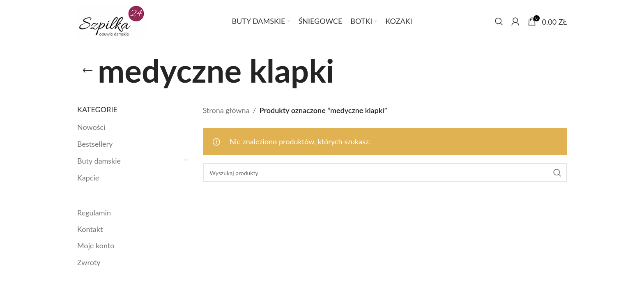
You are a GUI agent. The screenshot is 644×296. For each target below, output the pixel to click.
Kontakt (90, 229)
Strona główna (226, 110)
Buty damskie (99, 161)
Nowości (91, 127)
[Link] (87, 71)
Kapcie (88, 178)
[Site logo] (112, 21)
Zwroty (89, 262)
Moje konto (96, 245)
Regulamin (94, 213)
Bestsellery (95, 144)
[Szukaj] (499, 21)
